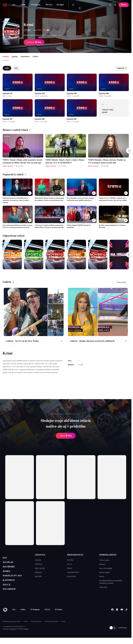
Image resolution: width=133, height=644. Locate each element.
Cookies (26, 626)
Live (14, 5)
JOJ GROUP (10, 593)
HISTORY (38, 576)
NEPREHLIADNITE (108, 555)
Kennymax (13, 633)
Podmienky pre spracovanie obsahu (12, 626)
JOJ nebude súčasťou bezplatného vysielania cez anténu (111, 582)
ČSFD (27, 30)
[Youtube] (122, 614)
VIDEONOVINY (73, 572)
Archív (23, 5)
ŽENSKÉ (38, 560)
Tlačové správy (104, 560)
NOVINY (70, 560)
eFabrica (26, 633)
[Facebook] (112, 614)
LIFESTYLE (40, 555)
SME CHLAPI (40, 568)
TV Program (36, 5)
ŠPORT (70, 568)
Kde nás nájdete (105, 572)
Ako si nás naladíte (106, 568)
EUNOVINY (71, 576)
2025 (16, 68)
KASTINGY (10, 583)
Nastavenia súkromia (36, 626)
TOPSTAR (38, 564)
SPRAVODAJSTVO (75, 555)
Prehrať (66, 436)
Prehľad (6, 57)
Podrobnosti (25, 57)
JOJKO (7, 573)
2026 (7, 68)
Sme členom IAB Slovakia (51, 626)
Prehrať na (34, 42)
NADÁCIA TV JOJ (13, 578)
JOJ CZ (7, 588)
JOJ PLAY (9, 563)
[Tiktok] (126, 614)
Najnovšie (122, 68)
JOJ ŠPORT (10, 568)
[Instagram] (117, 614)
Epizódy (15, 57)
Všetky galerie (121, 282)
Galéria (35, 57)
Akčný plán (103, 587)
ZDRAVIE (38, 572)
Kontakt (63, 626)
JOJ (5, 558)
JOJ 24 (48, 5)
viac (60, 35)
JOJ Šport (60, 5)
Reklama (102, 564)
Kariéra (102, 576)
